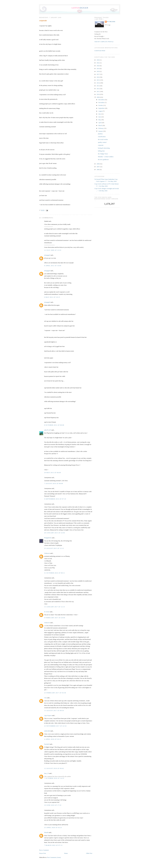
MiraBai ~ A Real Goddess (106, 157)
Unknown (47, 553)
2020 (98, 66)
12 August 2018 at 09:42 (54, 768)
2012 (98, 89)
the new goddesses (103, 159)
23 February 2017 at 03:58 (55, 693)
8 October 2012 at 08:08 (54, 425)
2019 (98, 69)
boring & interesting (104, 148)
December (102, 100)
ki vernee (47, 612)
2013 (98, 86)
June (100, 117)
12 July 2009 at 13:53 (53, 250)
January (101, 131)
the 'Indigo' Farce (103, 154)
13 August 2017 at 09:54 (54, 710)
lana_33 (46, 773)
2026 (98, 60)
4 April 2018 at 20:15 (53, 739)
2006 (98, 170)
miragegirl (47, 255)
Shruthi (46, 832)
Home (66, 853)
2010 (98, 94)
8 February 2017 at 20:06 (55, 618)
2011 (98, 91)
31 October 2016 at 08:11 (55, 573)
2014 (98, 83)
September (102, 108)
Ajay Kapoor (48, 715)
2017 (98, 74)
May (100, 120)
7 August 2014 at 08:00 (54, 483)
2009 (98, 97)
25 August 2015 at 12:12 (54, 548)
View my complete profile (104, 42)
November (102, 102)
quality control (102, 142)
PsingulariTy (48, 538)
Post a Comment (44, 850)
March (100, 125)
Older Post (89, 853)
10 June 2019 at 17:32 (53, 805)
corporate (43, 21)
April (100, 123)
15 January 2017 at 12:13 (54, 607)
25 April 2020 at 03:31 (53, 827)
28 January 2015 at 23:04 (54, 533)
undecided (47, 731)
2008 (98, 164)
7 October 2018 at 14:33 (54, 778)
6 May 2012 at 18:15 (52, 297)
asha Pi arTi (48, 430)
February (101, 128)
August (101, 111)
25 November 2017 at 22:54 (55, 726)
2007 (98, 167)
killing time (101, 151)
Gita (45, 698)
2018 (98, 71)
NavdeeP (47, 744)
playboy (100, 134)
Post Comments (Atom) (54, 857)
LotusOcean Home (100, 51)
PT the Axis (111, 22)
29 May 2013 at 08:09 (53, 473)
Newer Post (43, 853)
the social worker (103, 139)
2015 (98, 80)
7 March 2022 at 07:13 (53, 845)
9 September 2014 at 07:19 (55, 499)
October (101, 105)
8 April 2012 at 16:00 (53, 266)
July (100, 114)
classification (102, 137)
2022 (98, 63)
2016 (98, 77)
